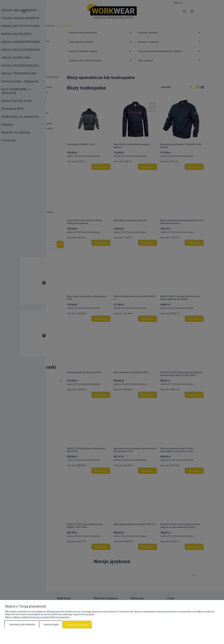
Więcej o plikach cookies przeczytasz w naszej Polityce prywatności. (37, 618)
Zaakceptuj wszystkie (78, 626)
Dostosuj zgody (51, 626)
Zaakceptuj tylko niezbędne (22, 626)
